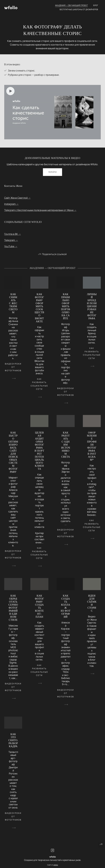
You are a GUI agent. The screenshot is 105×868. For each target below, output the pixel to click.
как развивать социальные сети (39, 386)
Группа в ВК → (13, 236)
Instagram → (11, 206)
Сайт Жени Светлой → (17, 200)
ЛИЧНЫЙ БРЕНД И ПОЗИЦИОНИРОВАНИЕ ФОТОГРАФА (92, 309)
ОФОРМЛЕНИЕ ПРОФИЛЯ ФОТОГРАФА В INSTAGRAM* (92, 449)
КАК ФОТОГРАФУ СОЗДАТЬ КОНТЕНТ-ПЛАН (39, 609)
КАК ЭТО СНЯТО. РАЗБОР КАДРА (13, 743)
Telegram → (11, 242)
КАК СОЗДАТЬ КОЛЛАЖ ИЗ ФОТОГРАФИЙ (66, 609)
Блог (96, 5)
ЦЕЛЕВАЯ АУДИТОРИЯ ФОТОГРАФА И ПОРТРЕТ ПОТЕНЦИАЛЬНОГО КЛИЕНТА (39, 453)
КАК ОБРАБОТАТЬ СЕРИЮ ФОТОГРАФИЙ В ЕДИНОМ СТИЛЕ (13, 610)
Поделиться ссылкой (54, 256)
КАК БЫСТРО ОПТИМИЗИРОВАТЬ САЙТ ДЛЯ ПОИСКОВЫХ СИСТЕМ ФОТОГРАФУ (13, 455)
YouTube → (11, 249)
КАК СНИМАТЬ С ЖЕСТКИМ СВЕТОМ (13, 305)
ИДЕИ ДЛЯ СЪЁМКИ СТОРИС (92, 606)
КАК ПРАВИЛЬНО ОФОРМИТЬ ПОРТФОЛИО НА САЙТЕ (66, 309)
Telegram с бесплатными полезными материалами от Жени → (40, 212)
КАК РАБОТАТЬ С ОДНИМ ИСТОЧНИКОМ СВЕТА (66, 447)
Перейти (52, 174)
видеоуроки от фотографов (13, 369)
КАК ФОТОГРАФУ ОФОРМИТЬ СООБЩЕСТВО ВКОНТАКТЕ (39, 310)
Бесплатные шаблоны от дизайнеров (79, 9)
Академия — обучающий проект (71, 5)
